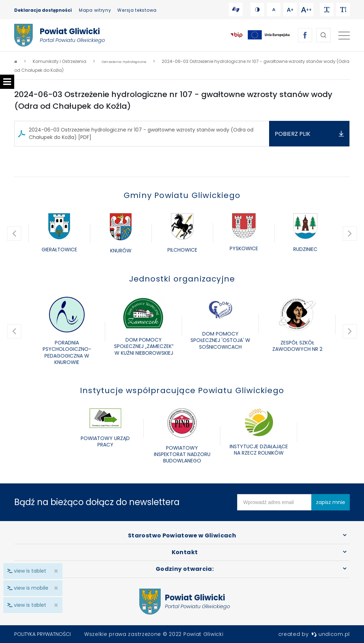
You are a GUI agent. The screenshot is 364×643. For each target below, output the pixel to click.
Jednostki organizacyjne (182, 279)
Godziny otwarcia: (185, 569)
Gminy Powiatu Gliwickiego (182, 195)
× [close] (54, 605)
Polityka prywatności (42, 634)
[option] (59, 234)
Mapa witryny (95, 10)
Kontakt (185, 552)
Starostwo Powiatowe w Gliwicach (182, 535)
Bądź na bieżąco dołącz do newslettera (97, 502)
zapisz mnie (331, 502)
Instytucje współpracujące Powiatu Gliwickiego (182, 390)
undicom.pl (331, 634)
